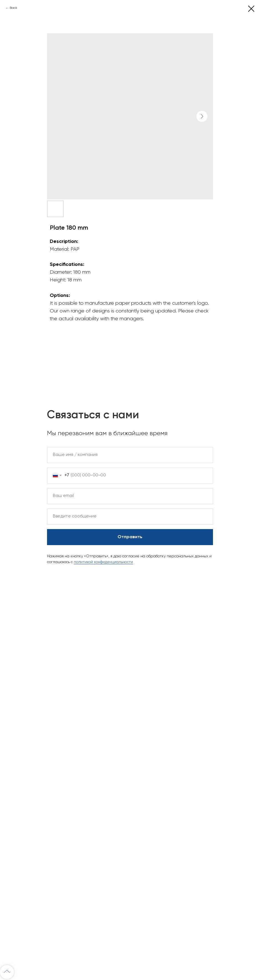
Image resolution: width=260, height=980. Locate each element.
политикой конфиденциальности (103, 562)
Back (13, 8)
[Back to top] (7, 972)
